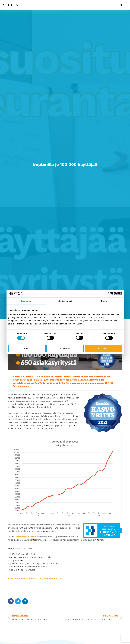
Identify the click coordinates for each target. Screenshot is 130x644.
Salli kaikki (103, 349)
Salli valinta (65, 349)
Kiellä (27, 349)
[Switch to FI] (121, 5)
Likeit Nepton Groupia (26, 537)
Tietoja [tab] (104, 301)
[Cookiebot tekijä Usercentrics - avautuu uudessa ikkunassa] (110, 293)
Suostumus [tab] (26, 301)
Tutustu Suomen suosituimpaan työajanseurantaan (34, 578)
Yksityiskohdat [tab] (65, 301)
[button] (11, 601)
